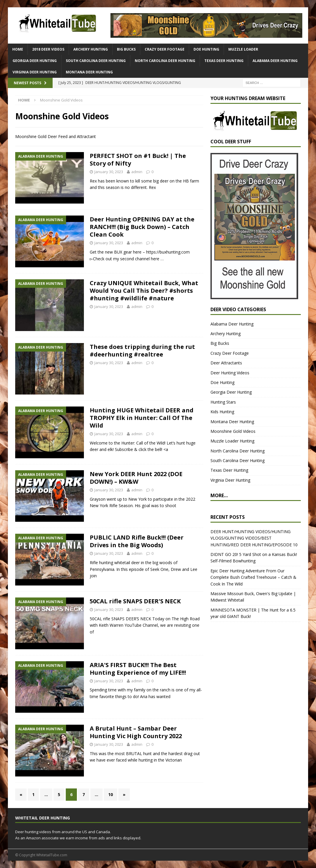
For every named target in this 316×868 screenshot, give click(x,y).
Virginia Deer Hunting (35, 72)
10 (110, 794)
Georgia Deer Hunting (35, 61)
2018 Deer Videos (48, 49)
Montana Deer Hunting (89, 72)
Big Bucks (126, 49)
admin (137, 172)
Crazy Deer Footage (165, 49)
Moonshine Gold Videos (233, 431)
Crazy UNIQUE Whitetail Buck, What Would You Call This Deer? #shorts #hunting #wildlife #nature (144, 291)
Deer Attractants (226, 363)
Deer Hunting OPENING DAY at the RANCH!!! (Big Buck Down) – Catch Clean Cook (142, 227)
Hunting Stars (223, 402)
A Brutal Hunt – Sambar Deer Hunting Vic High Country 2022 (136, 732)
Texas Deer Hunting (224, 61)
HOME (18, 49)
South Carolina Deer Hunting (96, 61)
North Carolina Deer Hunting (165, 61)
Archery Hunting (91, 49)
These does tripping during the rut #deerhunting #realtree (142, 351)
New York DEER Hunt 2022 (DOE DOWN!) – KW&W (136, 478)
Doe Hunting (206, 49)
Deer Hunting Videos (230, 373)
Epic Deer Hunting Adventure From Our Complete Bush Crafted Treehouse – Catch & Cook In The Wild (253, 577)
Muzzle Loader (243, 49)
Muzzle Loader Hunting (232, 441)
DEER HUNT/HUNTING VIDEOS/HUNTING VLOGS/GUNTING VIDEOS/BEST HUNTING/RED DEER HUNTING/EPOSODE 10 (254, 538)
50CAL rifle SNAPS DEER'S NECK (135, 601)
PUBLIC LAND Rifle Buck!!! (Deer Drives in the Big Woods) (137, 541)
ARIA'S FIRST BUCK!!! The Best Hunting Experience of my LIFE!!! (138, 669)
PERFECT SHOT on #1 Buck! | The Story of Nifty (138, 160)
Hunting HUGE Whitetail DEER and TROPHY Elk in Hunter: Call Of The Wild (142, 418)
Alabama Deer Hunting (275, 61)
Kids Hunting (222, 412)
